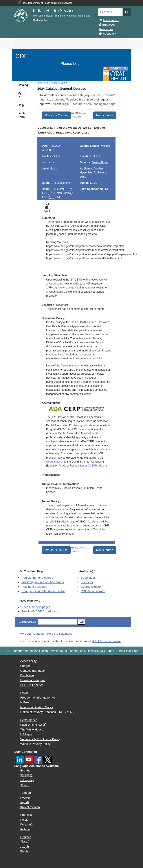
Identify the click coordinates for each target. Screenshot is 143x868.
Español (26, 770)
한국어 (25, 785)
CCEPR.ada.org (97, 466)
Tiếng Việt (27, 780)
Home (40, 83)
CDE (22, 56)
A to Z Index (111, 20)
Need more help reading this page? (94, 104)
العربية (25, 802)
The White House (32, 730)
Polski (24, 820)
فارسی (25, 847)
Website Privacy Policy (35, 744)
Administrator (93, 591)
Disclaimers (64, 634)
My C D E (21, 95)
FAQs (24, 693)
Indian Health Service (53, 11)
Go (82, 622)
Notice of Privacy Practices (38, 712)
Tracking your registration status (43, 582)
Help (21, 105)
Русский (26, 798)
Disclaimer (27, 675)
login (66, 104)
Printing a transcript (34, 587)
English (25, 851)
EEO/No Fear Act (32, 685)
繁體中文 (26, 775)
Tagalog (26, 793)
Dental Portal (22, 115)
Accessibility (28, 661)
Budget (25, 666)
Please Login (71, 63)
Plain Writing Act (31, 725)
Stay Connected (26, 752)
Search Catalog (27, 622)
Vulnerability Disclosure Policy (40, 739)
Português (27, 824)
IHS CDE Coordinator (44, 611)
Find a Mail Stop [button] (128, 651)
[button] (127, 12)
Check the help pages (36, 607)
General (56, 83)
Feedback (110, 34)
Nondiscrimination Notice (37, 707)
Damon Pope (100, 162)
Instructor (87, 582)
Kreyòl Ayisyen (30, 807)
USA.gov (26, 734)
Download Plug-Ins (33, 680)
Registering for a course (37, 578)
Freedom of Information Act (38, 698)
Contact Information (33, 671)
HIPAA (25, 702)
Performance (29, 720)
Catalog (23, 85)
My (25, 634)
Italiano (25, 829)
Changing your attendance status (43, 591)
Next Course (105, 115)
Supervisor (88, 578)
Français (26, 815)
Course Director (91, 587)
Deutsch (26, 837)
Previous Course (56, 115)
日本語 (25, 842)
